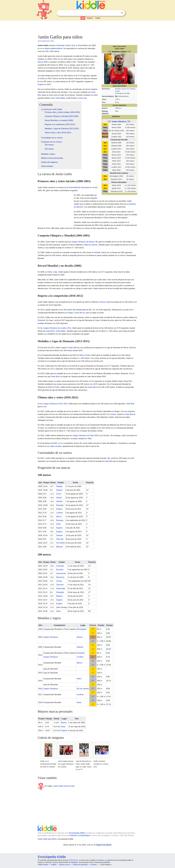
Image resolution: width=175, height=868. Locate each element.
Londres (113, 414)
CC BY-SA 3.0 (73, 860)
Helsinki (97, 252)
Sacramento (61, 573)
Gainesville (61, 588)
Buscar (122, 13)
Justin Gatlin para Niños (47, 839)
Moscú (82, 355)
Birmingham (82, 629)
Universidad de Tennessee (79, 187)
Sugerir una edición (104, 845)
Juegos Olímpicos (119, 121)
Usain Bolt (50, 331)
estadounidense (56, 48)
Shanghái (60, 592)
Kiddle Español (43, 865)
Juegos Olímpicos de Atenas (83, 242)
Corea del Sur (80, 313)
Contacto (94, 865)
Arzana (59, 581)
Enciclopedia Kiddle (77, 833)
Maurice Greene (91, 245)
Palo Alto (60, 539)
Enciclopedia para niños (46, 41)
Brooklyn (118, 89)
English (98, 18)
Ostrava (59, 535)
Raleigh (59, 486)
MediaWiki (106, 862)
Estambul (41, 320)
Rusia (88, 355)
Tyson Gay (82, 98)
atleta (47, 48)
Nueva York (125, 89)
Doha (42, 78)
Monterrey (60, 577)
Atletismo (118, 108)
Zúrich (59, 494)
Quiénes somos (64, 865)
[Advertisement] (87, 27)
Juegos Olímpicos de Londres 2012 (57, 328)
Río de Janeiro (83, 689)
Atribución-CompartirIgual (80, 835)
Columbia (60, 566)
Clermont (60, 585)
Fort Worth (61, 543)
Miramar (60, 547)
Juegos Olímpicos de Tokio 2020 (85, 436)
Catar (55, 272)
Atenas (59, 498)
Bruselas (60, 520)
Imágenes (90, 18)
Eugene (41, 84)
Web (83, 18)
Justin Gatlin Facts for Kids (64, 786)
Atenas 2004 (43, 62)
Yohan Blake (60, 98)
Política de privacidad (80, 865)
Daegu (70, 313)
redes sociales (56, 446)
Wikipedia (74, 862)
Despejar (117, 13)
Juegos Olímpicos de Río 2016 (55, 404)
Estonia (103, 302)
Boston (64, 723)
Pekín (57, 387)
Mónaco (60, 596)
